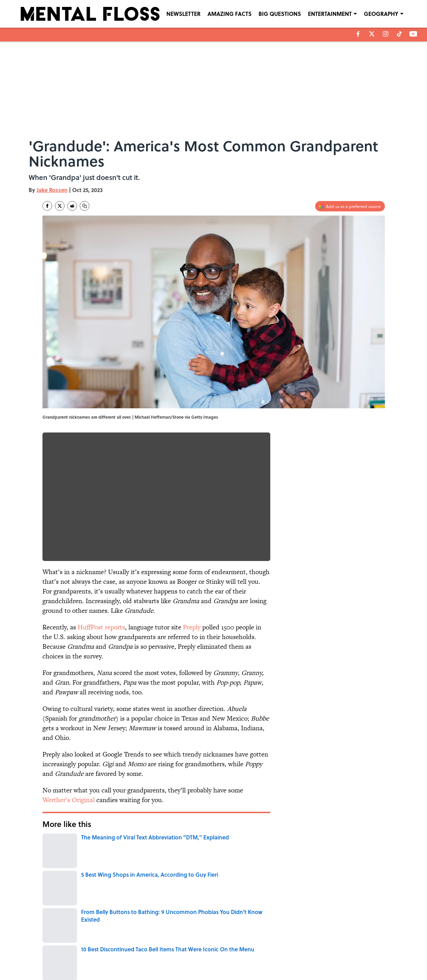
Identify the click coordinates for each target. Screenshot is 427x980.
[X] (372, 34)
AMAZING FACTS (230, 14)
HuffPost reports (101, 627)
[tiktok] (399, 34)
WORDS (53, 869)
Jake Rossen (52, 190)
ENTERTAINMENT (330, 14)
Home (50, 899)
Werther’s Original (69, 800)
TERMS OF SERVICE (85, 957)
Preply (192, 627)
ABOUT (73, 947)
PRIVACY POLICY (284, 947)
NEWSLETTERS (226, 947)
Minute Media (200, 973)
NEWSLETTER (183, 14)
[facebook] (358, 34)
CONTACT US (144, 947)
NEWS (108, 869)
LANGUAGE (80, 869)
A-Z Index (278, 957)
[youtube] (413, 34)
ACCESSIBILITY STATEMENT (158, 957)
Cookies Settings (344, 957)
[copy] (85, 206)
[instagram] (386, 34)
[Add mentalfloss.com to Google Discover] (350, 206)
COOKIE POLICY (344, 947)
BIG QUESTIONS (280, 14)
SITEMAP (221, 957)
